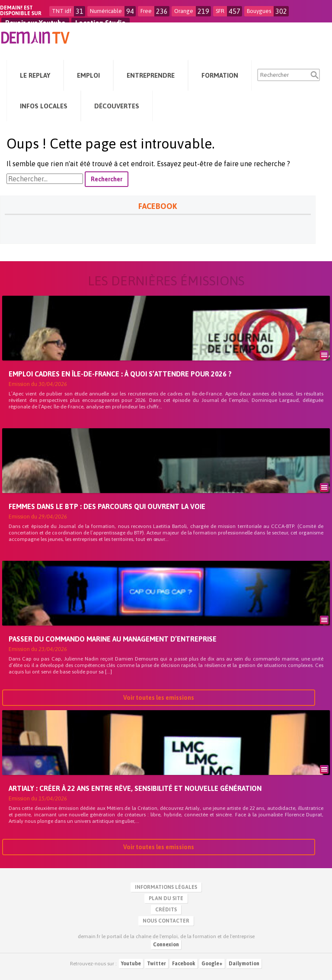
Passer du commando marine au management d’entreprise (113, 639)
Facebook (184, 964)
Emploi (88, 75)
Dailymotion (244, 964)
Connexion (166, 945)
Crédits (166, 910)
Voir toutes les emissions (159, 698)
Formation (220, 75)
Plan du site (166, 898)
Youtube (131, 964)
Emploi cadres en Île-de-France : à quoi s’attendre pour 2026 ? (120, 374)
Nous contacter (166, 921)
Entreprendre (151, 75)
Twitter (156, 964)
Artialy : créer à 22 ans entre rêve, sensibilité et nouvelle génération (135, 788)
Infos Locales (44, 106)
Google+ (212, 964)
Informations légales (166, 887)
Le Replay (35, 75)
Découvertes (117, 106)
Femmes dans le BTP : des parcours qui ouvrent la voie (107, 506)
